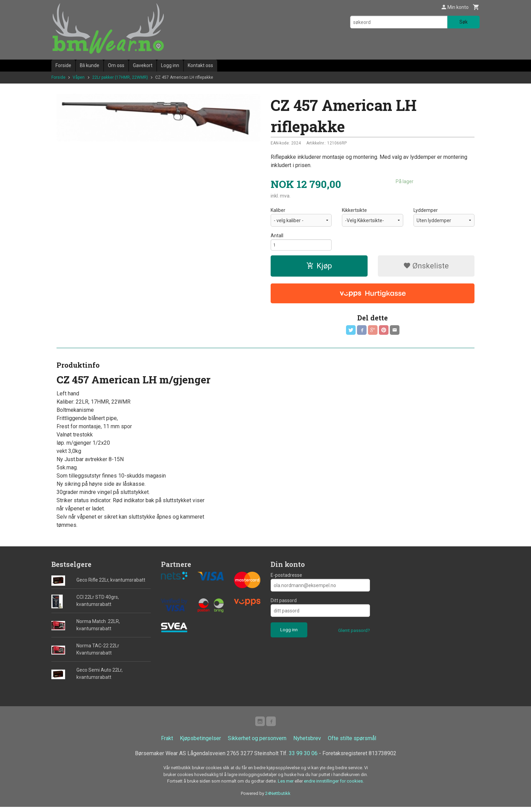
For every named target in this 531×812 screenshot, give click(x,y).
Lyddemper (426, 210)
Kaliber (278, 210)
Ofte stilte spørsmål (352, 743)
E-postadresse (286, 579)
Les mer (286, 786)
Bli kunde (90, 65)
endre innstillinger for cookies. (334, 786)
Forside (63, 65)
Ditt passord (284, 604)
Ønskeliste (426, 268)
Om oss (116, 65)
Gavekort (143, 65)
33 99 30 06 (303, 758)
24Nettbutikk (278, 798)
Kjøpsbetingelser (200, 743)
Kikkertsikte (354, 210)
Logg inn (170, 65)
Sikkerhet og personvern (257, 743)
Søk (464, 22)
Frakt (167, 743)
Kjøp (319, 268)
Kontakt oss (200, 65)
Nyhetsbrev (307, 743)
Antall (277, 236)
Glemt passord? (354, 634)
